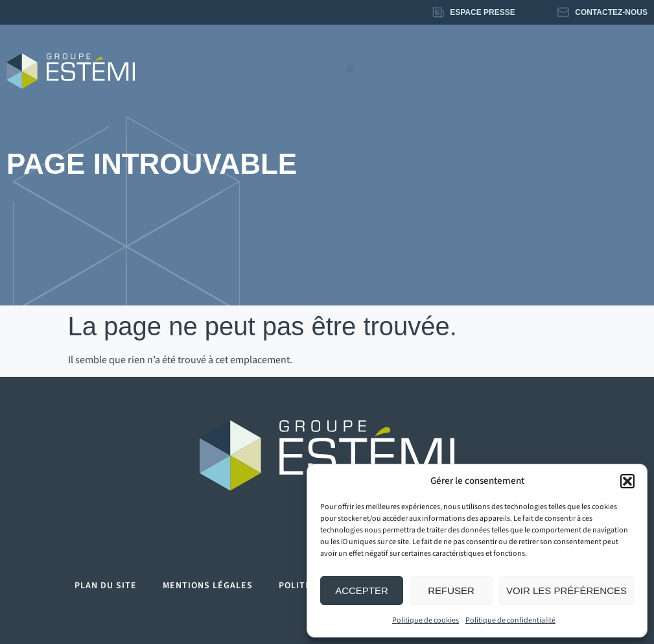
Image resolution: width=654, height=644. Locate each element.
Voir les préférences (566, 590)
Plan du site (106, 586)
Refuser (451, 590)
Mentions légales (208, 586)
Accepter (362, 590)
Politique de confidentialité (510, 620)
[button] (627, 481)
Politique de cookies (426, 620)
